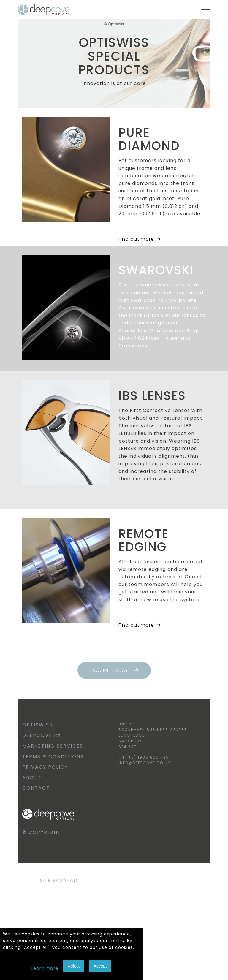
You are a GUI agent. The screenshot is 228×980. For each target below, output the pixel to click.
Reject (74, 966)
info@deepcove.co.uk (144, 763)
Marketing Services (53, 746)
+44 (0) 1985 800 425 (144, 757)
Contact (36, 788)
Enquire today (114, 670)
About (32, 778)
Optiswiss (37, 725)
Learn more (45, 968)
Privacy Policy (45, 767)
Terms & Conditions (53, 757)
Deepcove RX (42, 735)
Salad (69, 880)
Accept (100, 966)
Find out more (139, 239)
